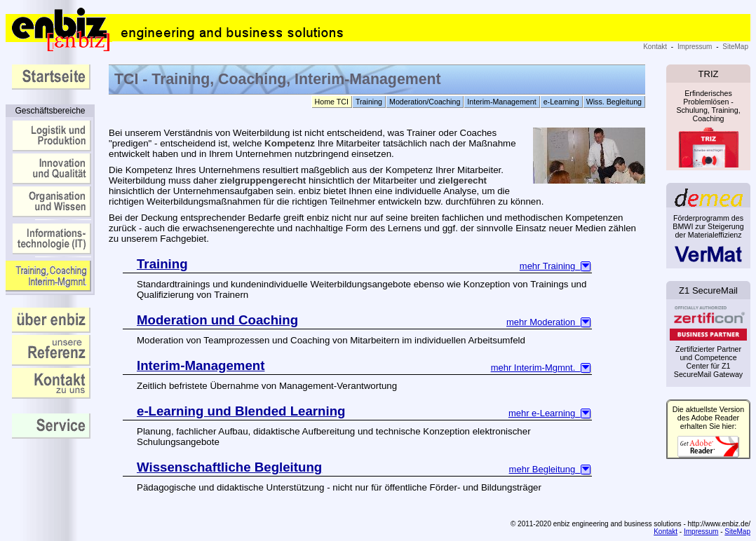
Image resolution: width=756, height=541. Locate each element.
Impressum (695, 47)
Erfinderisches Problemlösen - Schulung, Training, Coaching (708, 126)
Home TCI (332, 102)
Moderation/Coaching (425, 102)
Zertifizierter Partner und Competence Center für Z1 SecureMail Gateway (708, 343)
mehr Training (556, 266)
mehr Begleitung (551, 469)
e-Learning (561, 102)
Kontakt (655, 47)
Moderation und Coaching (217, 320)
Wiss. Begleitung (614, 102)
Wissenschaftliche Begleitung (229, 467)
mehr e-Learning (550, 413)
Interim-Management (501, 102)
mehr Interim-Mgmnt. (541, 368)
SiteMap (735, 47)
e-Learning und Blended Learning (241, 411)
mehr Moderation (549, 322)
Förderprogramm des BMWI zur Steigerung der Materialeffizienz (708, 238)
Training (369, 102)
